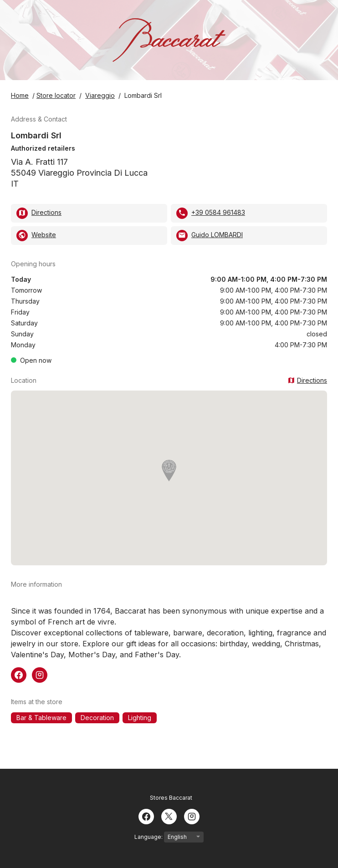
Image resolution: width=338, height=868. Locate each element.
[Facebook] (146, 816)
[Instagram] (192, 816)
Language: (169, 837)
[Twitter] (169, 816)
